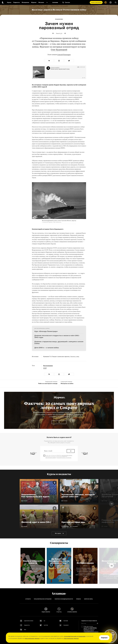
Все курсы (58, 533)
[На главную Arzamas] (2, 2)
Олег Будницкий (59, 50)
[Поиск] (116, 2)
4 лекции (65, 501)
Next (111, 504)
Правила (79, 599)
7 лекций (105, 526)
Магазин (41, 2)
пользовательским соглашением (75, 636)
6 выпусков (66, 526)
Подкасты (16, 2)
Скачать (96, 2)
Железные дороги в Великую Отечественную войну (59, 10)
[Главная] (59, 594)
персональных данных (32, 638)
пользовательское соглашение (64, 458)
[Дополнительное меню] (47, 2)
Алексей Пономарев (64, 55)
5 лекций (25, 501)
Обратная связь (88, 599)
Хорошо (104, 638)
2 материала (75, 526)
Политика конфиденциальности (64, 599)
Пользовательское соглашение (43, 599)
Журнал (34, 2)
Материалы (25, 2)
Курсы (9, 2)
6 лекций (105, 501)
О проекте (28, 599)
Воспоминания (48, 366)
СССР (45, 368)
